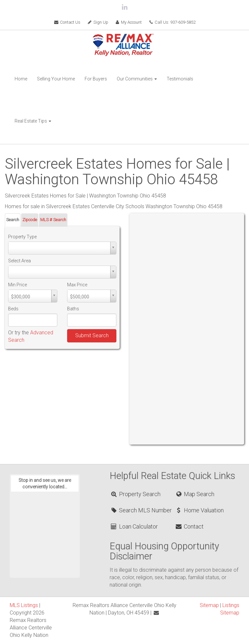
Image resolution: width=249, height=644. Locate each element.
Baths (73, 309)
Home (21, 79)
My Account (128, 22)
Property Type (22, 237)
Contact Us (67, 22)
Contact (189, 526)
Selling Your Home (56, 79)
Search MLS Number (141, 510)
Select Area (19, 261)
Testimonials (180, 79)
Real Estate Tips (33, 121)
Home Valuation (199, 510)
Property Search (135, 494)
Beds (13, 309)
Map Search (195, 494)
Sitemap (209, 605)
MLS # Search (53, 220)
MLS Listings (24, 605)
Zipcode (30, 220)
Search (13, 220)
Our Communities (137, 79)
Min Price (18, 285)
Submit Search (92, 335)
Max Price (77, 285)
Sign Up (98, 22)
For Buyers (96, 79)
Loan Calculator (134, 526)
